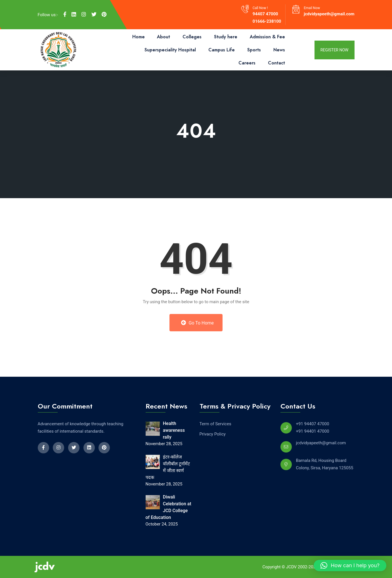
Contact (276, 63)
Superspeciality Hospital (170, 50)
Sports (254, 50)
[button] (350, 566)
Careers (247, 63)
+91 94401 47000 (313, 431)
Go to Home (197, 323)
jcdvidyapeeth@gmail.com (329, 14)
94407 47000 (265, 14)
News (279, 50)
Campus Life (222, 50)
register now (335, 50)
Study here (226, 37)
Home (139, 37)
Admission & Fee (267, 37)
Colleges (192, 37)
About (163, 37)
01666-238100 (267, 21)
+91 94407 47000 (313, 424)
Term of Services (215, 424)
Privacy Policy (213, 434)
